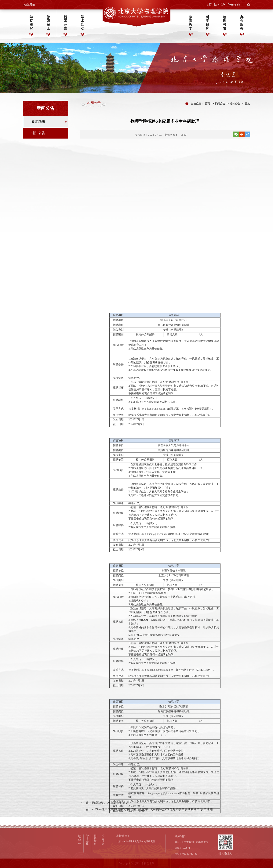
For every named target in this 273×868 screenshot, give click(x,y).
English (236, 5)
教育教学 (191, 24)
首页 (209, 5)
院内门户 (220, 5)
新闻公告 (65, 24)
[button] (249, 6)
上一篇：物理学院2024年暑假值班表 (104, 811)
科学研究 (208, 24)
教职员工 (48, 24)
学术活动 (82, 24)
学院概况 (31, 24)
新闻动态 (38, 124)
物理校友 (225, 24)
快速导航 (30, 5)
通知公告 (38, 135)
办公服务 (242, 24)
